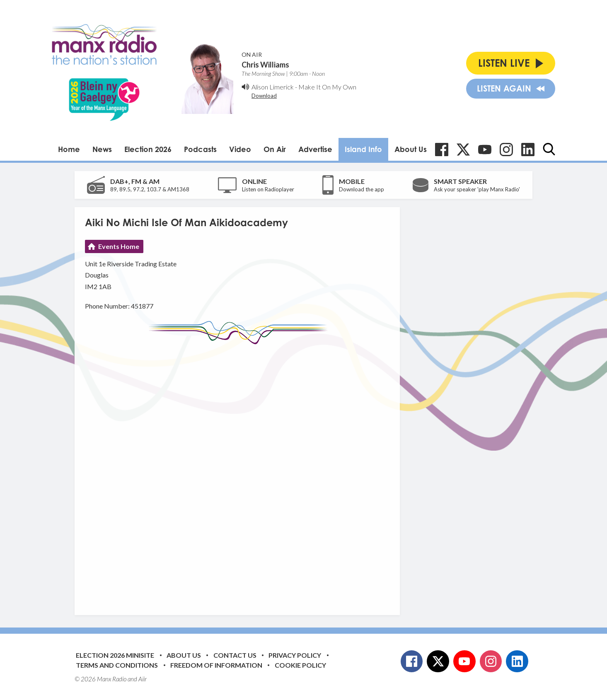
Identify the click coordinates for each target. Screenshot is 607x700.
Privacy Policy (295, 655)
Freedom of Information (216, 665)
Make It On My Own (327, 87)
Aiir (143, 679)
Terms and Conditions (117, 665)
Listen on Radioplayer (268, 189)
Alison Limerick (273, 87)
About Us (411, 149)
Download (264, 96)
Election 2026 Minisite (115, 655)
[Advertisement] (240, 473)
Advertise (315, 149)
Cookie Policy (300, 665)
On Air (275, 149)
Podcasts (200, 149)
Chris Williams (265, 65)
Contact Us (235, 655)
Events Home (119, 246)
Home (69, 149)
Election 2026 (148, 149)
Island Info (363, 149)
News (102, 149)
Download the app (362, 189)
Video (240, 149)
